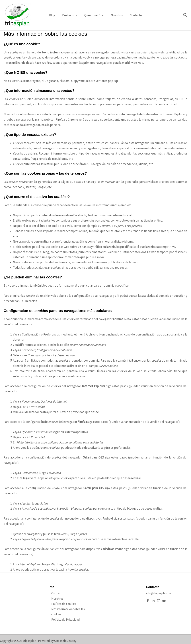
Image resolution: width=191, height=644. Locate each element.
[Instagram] (159, 601)
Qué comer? (94, 15)
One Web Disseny (65, 641)
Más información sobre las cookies (71, 609)
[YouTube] (164, 601)
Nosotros (116, 15)
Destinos (71, 15)
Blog (54, 15)
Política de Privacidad (63, 614)
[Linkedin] (153, 601)
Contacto (134, 15)
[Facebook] (148, 601)
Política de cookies (61, 604)
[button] (76, 15)
